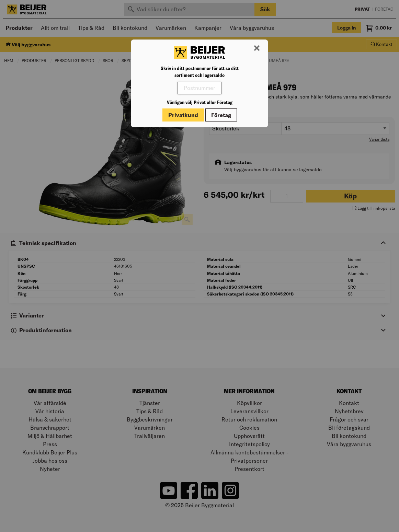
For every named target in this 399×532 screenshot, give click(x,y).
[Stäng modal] (257, 48)
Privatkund (183, 115)
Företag (221, 115)
